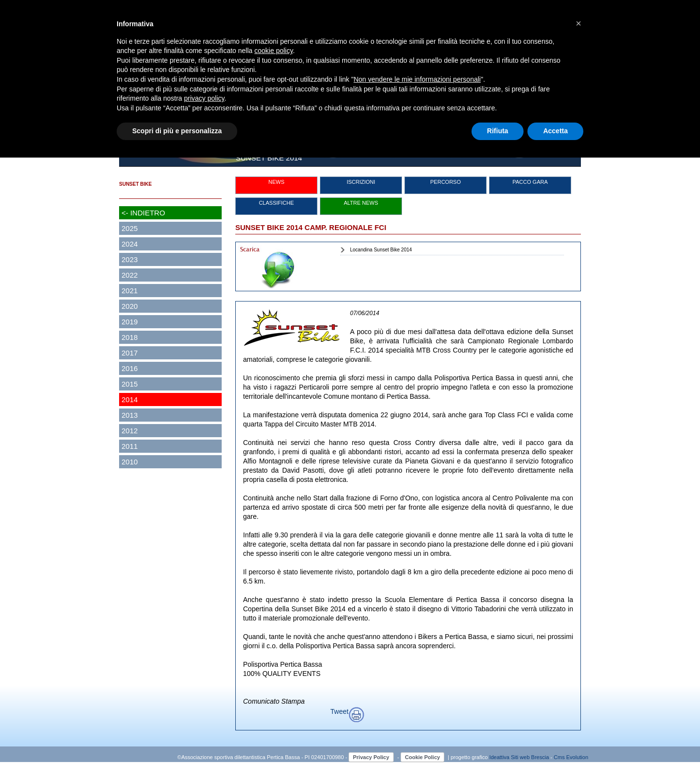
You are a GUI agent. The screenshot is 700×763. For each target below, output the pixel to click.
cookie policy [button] (273, 51)
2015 (130, 384)
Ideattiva (500, 757)
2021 (130, 291)
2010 (130, 462)
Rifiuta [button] (498, 131)
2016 (130, 368)
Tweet (340, 711)
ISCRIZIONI (361, 182)
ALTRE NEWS (361, 203)
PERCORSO (446, 182)
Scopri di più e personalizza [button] (177, 131)
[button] (578, 23)
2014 (130, 399)
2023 (130, 259)
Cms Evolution (571, 757)
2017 (130, 353)
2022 (130, 275)
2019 (130, 322)
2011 (130, 446)
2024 (130, 244)
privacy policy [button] (204, 98)
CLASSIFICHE (276, 203)
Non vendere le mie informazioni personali (417, 79)
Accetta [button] (555, 131)
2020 (130, 306)
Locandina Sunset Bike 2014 (381, 250)
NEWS (276, 182)
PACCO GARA (530, 182)
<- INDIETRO (143, 213)
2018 (130, 337)
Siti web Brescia (530, 757)
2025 (130, 228)
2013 (130, 415)
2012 (130, 431)
